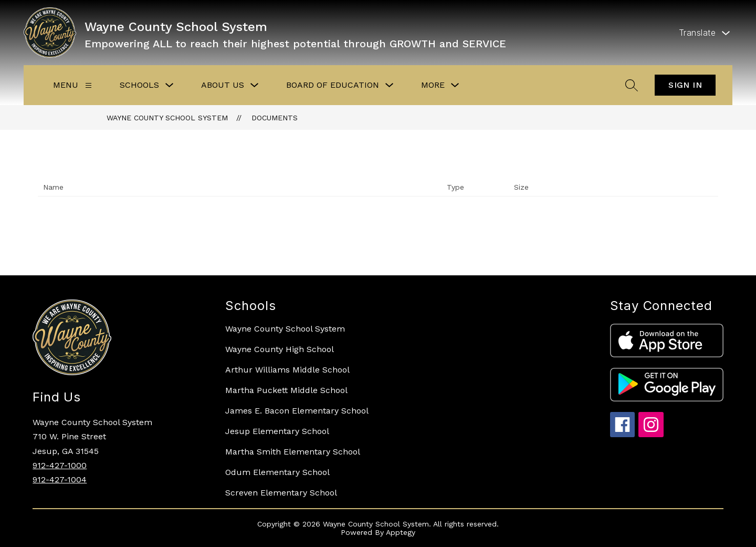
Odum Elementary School (277, 472)
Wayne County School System (167, 118)
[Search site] (632, 85)
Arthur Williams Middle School (287, 370)
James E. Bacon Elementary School (297, 411)
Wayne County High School (280, 349)
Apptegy (401, 532)
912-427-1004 (60, 479)
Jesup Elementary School (277, 431)
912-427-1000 (60, 465)
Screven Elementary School (281, 493)
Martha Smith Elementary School (293, 452)
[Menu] (88, 85)
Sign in (685, 85)
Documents (275, 118)
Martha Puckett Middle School (286, 390)
